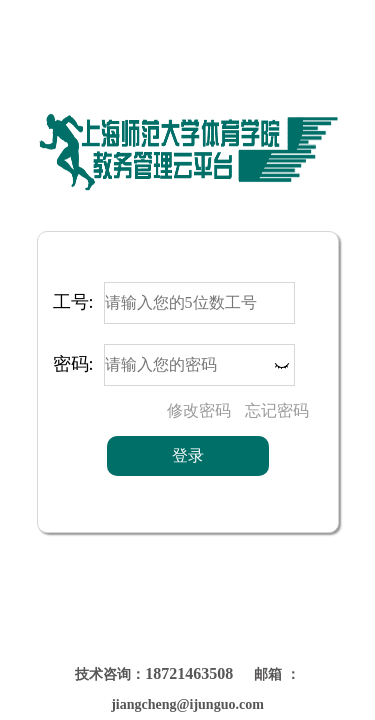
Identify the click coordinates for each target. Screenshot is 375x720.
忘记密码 (277, 410)
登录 (188, 455)
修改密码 (199, 410)
